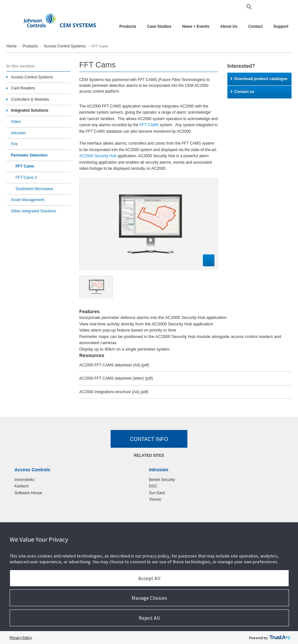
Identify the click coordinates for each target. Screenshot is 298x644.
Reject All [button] (149, 618)
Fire (14, 144)
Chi (285, 8)
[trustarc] (280, 638)
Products (128, 26)
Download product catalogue (259, 79)
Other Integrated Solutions (34, 211)
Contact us (243, 92)
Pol (278, 8)
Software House (28, 493)
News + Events (196, 26)
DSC (153, 486)
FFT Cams (25, 166)
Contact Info (149, 439)
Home (12, 46)
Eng (263, 8)
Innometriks (25, 480)
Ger (271, 8)
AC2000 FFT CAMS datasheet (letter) (116, 378)
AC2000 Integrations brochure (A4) (114, 392)
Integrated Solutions (30, 110)
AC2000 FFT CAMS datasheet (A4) (114, 365)
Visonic (155, 499)
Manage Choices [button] (149, 598)
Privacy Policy (21, 637)
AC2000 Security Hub (98, 156)
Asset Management (28, 200)
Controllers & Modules (30, 99)
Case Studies (159, 26)
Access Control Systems (65, 46)
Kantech (22, 486)
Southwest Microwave (34, 189)
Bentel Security (162, 480)
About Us (229, 26)
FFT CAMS (149, 125)
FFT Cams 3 (26, 178)
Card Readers (23, 88)
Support (281, 26)
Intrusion (18, 133)
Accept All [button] (149, 578)
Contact (256, 26)
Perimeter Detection (29, 155)
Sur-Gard (157, 493)
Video (16, 122)
